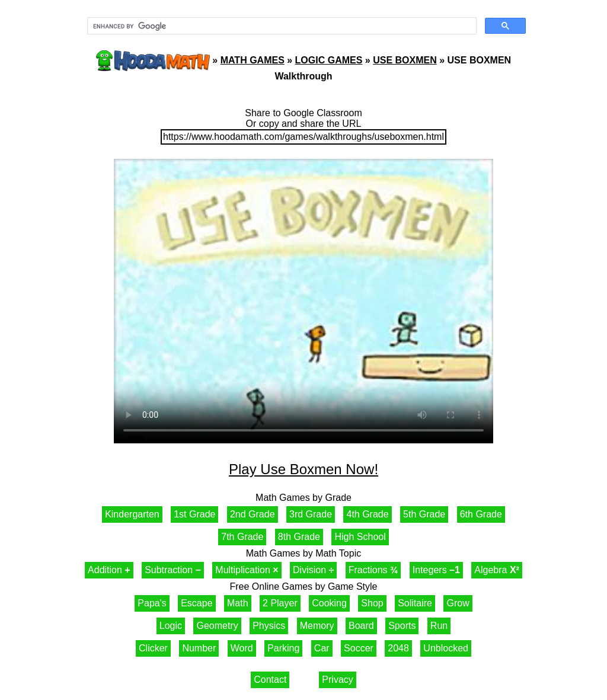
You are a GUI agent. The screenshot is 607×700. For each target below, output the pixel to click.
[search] (281, 26)
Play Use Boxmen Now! (303, 469)
